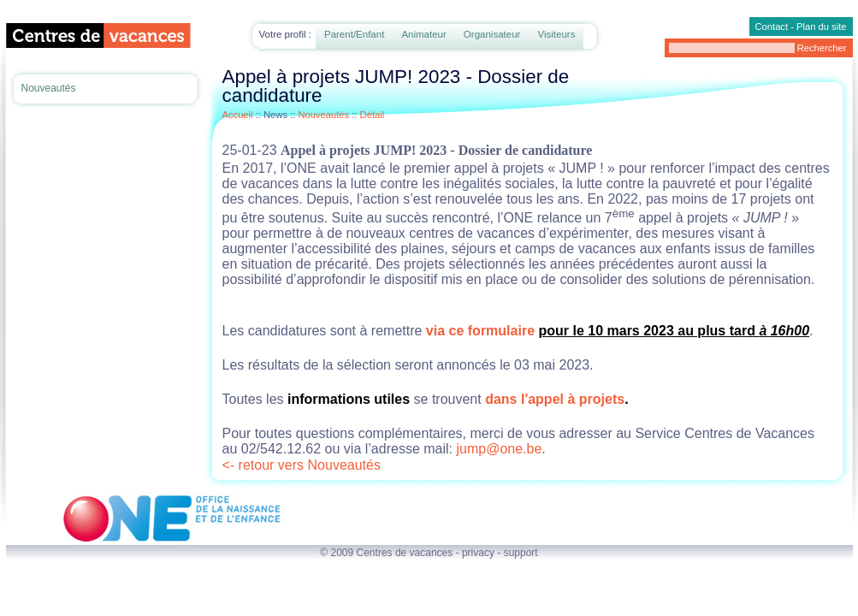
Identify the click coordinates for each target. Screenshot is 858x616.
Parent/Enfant (354, 34)
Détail (373, 115)
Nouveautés (49, 88)
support (521, 553)
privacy (478, 553)
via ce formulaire (480, 331)
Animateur (423, 34)
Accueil (238, 115)
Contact (772, 27)
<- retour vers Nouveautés (302, 465)
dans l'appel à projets (555, 399)
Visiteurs (556, 34)
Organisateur (492, 34)
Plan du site (821, 27)
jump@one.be (499, 449)
